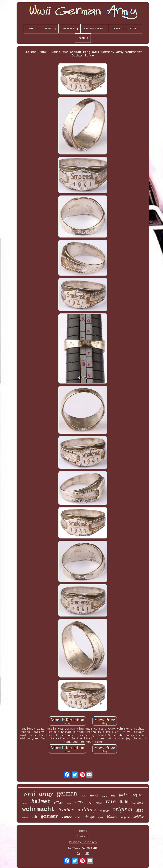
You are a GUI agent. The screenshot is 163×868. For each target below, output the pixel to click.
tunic (25, 803)
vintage (89, 817)
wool (84, 796)
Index (83, 831)
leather (66, 810)
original (122, 809)
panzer (25, 818)
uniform (125, 817)
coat (78, 817)
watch (69, 804)
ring (113, 796)
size (140, 810)
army (46, 793)
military (87, 809)
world (105, 796)
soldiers (138, 802)
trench (94, 795)
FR (87, 854)
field (124, 802)
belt (34, 816)
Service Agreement (83, 848)
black (112, 817)
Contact (83, 837)
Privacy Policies (83, 842)
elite (90, 803)
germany (49, 816)
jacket (124, 795)
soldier (139, 816)
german (67, 793)
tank (101, 817)
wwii (29, 794)
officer (58, 803)
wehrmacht (38, 809)
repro (138, 795)
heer (80, 802)
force (99, 803)
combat (104, 811)
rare (110, 801)
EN (78, 854)
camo (67, 816)
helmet (41, 802)
